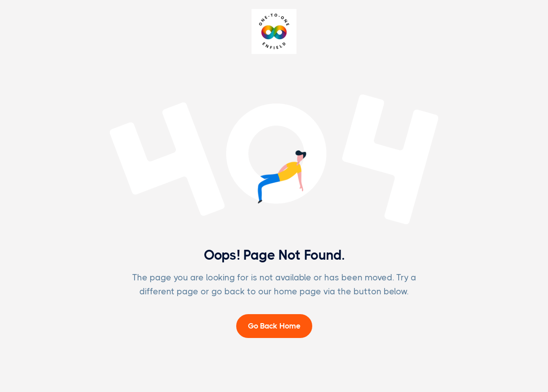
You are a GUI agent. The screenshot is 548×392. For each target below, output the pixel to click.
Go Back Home (274, 326)
